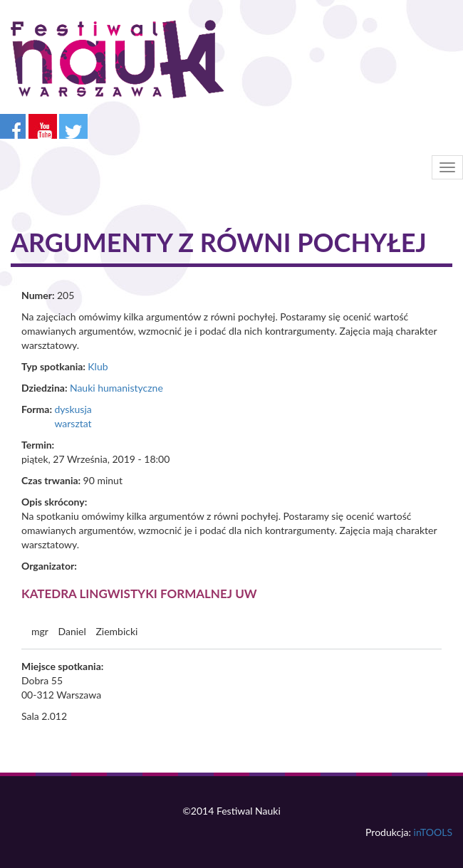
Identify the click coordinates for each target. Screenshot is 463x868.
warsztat (73, 423)
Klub (98, 366)
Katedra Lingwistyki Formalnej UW (139, 594)
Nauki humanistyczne (116, 388)
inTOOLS (433, 832)
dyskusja (73, 409)
